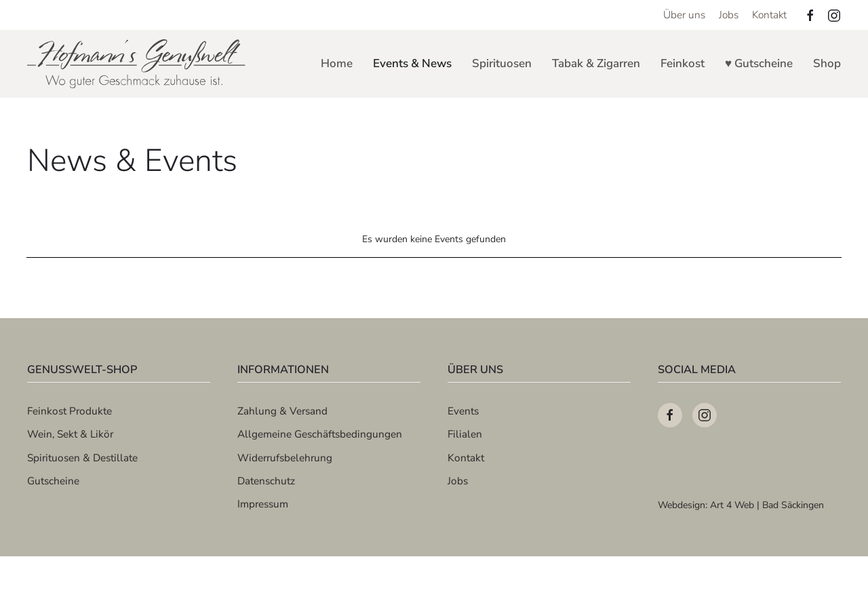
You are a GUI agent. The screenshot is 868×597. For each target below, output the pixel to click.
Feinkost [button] (683, 63)
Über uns (684, 15)
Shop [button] (827, 63)
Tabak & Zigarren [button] (596, 63)
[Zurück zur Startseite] (137, 64)
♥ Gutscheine (759, 63)
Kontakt (769, 15)
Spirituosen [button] (502, 63)
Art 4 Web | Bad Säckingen (767, 505)
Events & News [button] (412, 63)
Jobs (729, 15)
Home (337, 63)
